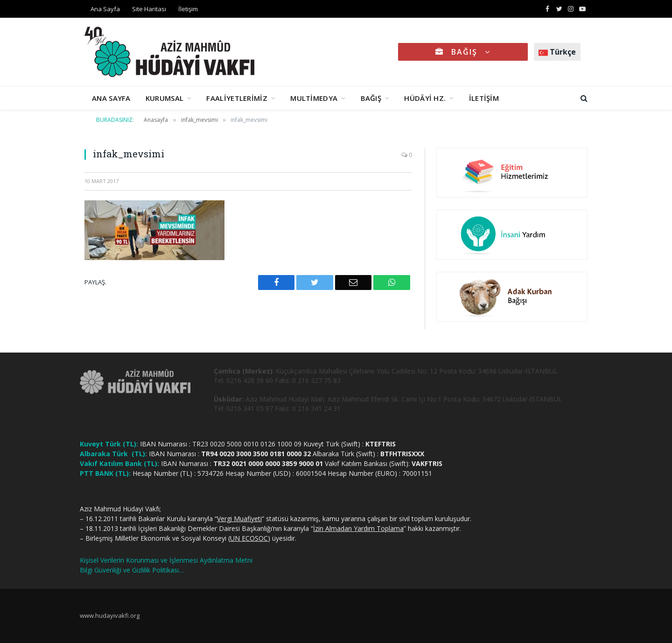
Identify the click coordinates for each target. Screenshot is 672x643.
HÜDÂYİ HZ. (425, 98)
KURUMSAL (164, 98)
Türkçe (557, 52)
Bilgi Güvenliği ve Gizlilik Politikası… (132, 570)
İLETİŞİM (484, 98)
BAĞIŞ (463, 52)
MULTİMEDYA (314, 98)
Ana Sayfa (105, 9)
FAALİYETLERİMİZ (237, 98)
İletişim (188, 9)
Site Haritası (149, 9)
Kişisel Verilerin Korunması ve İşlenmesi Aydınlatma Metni (166, 560)
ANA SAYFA (111, 98)
